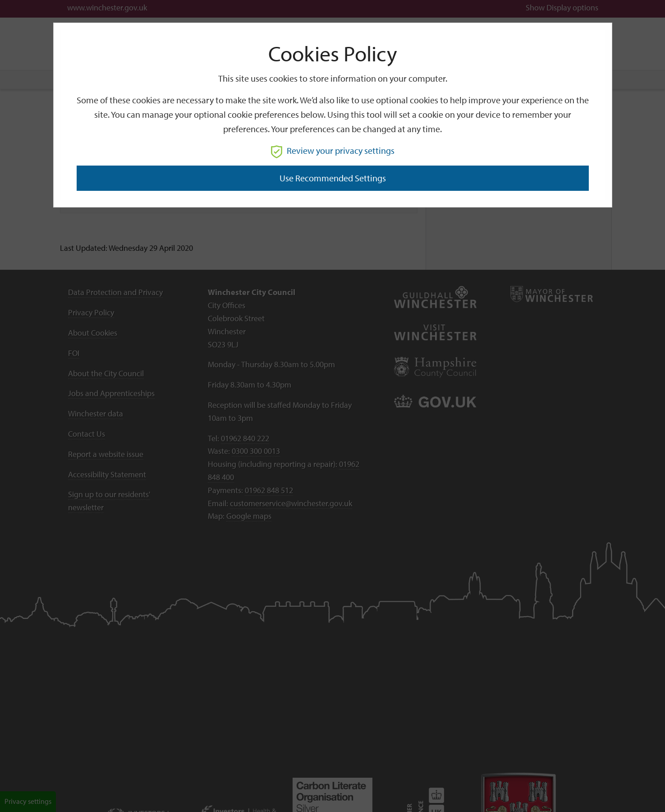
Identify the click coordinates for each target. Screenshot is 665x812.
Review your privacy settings (333, 150)
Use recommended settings (333, 178)
